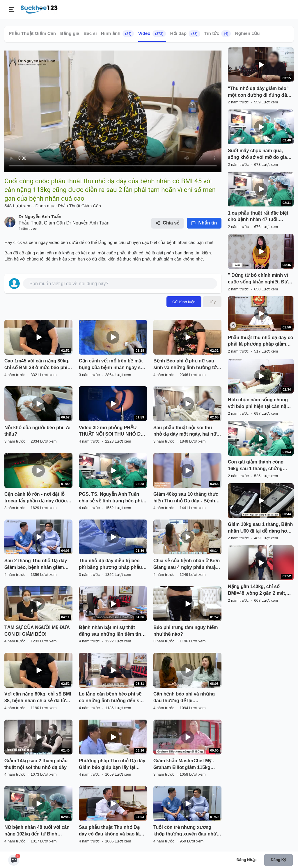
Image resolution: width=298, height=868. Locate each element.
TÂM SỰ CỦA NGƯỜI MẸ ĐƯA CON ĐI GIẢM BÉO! (37, 631)
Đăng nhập (247, 860)
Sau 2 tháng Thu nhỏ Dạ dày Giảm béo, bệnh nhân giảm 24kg (36, 565)
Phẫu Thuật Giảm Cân (32, 33)
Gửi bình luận (184, 302)
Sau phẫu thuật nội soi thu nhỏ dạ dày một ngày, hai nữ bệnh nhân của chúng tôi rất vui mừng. (185, 432)
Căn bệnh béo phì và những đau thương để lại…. (184, 697)
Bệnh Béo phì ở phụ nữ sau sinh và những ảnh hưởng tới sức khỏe (186, 365)
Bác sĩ (90, 33)
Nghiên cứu (248, 33)
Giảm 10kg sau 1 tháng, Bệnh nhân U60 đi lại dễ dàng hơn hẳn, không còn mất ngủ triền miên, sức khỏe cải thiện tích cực (261, 528)
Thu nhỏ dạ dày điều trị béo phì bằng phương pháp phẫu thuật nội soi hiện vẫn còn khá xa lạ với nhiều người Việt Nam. (112, 565)
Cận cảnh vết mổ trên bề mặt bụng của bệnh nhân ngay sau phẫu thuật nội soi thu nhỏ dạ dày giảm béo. (112, 365)
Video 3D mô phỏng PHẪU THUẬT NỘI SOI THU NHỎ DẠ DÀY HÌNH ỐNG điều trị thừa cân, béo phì (111, 432)
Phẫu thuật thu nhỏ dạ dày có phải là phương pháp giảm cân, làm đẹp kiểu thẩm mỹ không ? (261, 342)
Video (152, 34)
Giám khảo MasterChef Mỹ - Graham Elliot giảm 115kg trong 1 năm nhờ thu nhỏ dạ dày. (184, 765)
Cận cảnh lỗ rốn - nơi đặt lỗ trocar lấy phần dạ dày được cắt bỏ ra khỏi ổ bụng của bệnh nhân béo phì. (36, 498)
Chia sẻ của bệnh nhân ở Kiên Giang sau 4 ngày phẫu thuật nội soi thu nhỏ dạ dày (187, 565)
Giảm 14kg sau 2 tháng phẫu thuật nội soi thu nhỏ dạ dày (36, 764)
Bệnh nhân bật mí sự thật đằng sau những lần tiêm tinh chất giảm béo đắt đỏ (111, 631)
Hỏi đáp (185, 34)
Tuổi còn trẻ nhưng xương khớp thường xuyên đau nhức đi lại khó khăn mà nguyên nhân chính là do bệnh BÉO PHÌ (186, 831)
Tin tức (218, 34)
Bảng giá (70, 33)
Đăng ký (278, 860)
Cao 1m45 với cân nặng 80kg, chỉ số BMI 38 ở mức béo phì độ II (37, 365)
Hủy (212, 302)
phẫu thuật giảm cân (162, 259)
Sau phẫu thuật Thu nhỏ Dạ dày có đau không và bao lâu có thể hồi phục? (111, 831)
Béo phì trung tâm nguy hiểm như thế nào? (186, 631)
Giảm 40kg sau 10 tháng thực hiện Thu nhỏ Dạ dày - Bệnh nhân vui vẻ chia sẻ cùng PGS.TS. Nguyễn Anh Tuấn (186, 498)
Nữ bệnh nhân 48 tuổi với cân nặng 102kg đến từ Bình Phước (37, 831)
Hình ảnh (117, 34)
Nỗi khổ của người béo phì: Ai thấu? (37, 431)
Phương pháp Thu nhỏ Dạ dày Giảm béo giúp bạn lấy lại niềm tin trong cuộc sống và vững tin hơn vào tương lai (112, 765)
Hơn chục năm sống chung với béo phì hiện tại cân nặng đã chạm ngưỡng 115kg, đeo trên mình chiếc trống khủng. (260, 404)
